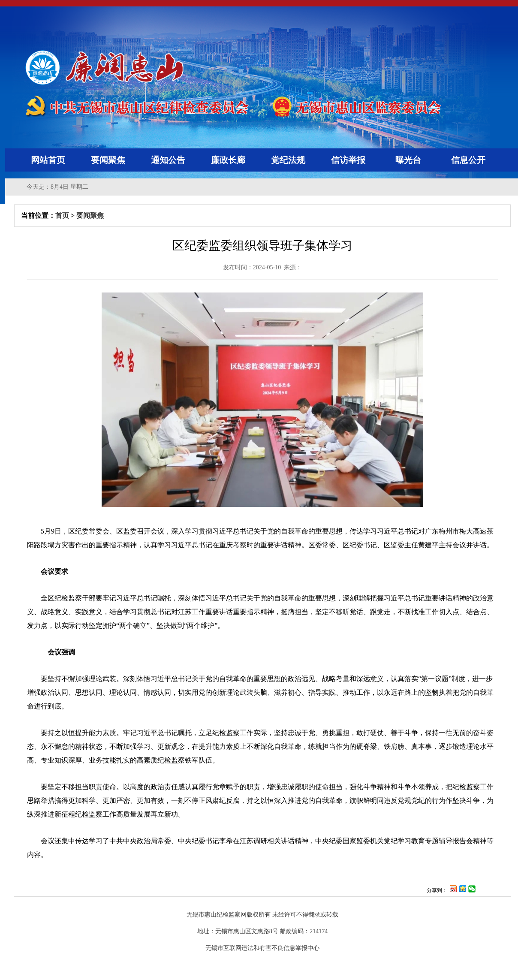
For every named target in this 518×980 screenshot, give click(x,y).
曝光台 (408, 160)
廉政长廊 (228, 160)
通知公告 (168, 160)
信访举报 (348, 160)
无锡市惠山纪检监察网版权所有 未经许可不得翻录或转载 (262, 915)
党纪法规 (288, 160)
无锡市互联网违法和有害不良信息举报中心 (262, 948)
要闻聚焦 (108, 160)
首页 (62, 216)
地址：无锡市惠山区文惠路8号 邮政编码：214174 (263, 931)
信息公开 (468, 160)
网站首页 (48, 160)
